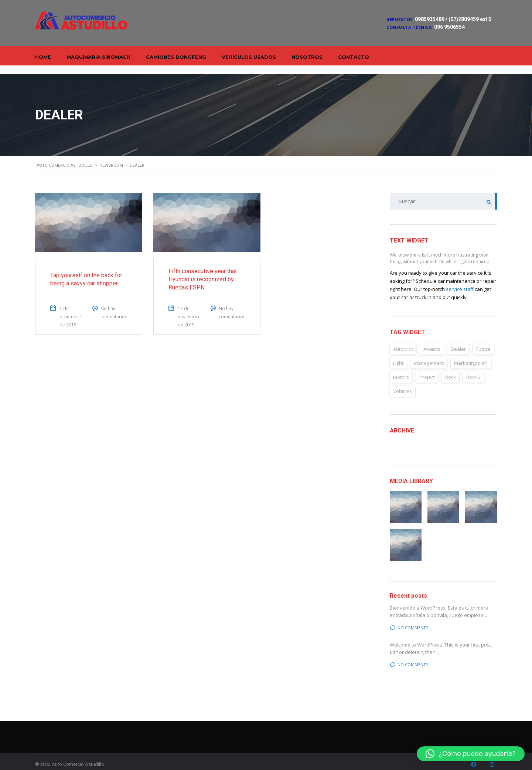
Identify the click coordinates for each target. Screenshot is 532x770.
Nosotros (307, 57)
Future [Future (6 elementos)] (483, 340)
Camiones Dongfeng (176, 57)
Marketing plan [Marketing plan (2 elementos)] (471, 355)
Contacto (354, 57)
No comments (409, 619)
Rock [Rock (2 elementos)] (451, 369)
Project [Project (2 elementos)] (427, 369)
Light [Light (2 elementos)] (398, 355)
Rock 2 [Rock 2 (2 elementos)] (473, 369)
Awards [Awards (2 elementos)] (432, 340)
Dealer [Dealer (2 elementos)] (458, 340)
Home (43, 57)
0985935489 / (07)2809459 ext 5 (453, 19)
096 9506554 (449, 27)
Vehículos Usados (249, 57)
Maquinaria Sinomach (98, 57)
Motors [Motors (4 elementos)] (401, 369)
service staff (460, 281)
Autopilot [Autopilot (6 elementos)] (403, 340)
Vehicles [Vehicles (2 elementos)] (403, 383)
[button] (471, 754)
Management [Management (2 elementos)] (429, 355)
